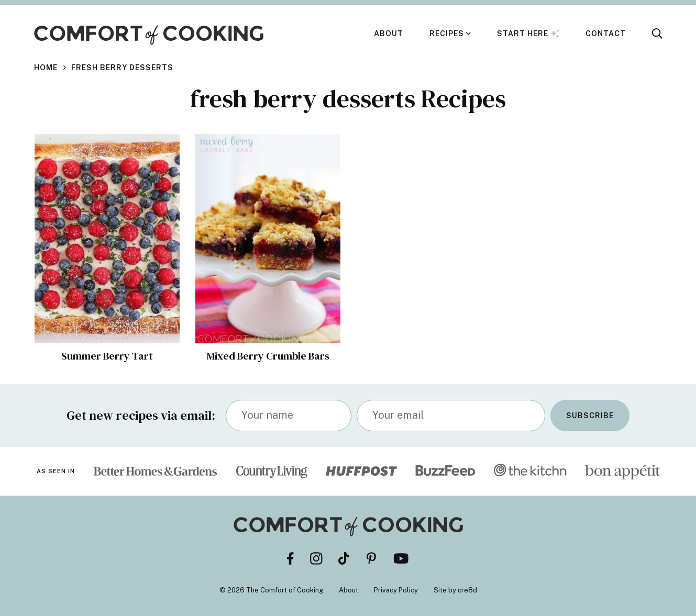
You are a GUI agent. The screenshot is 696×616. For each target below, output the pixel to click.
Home (46, 68)
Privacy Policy (396, 590)
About (389, 33)
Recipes (447, 33)
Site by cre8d (455, 590)
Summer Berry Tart (107, 356)
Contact (606, 33)
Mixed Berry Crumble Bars (268, 356)
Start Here (528, 33)
